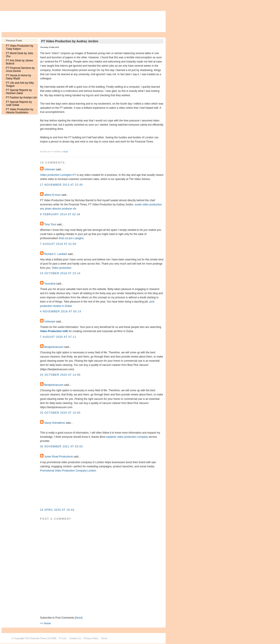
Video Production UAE (54, 331)
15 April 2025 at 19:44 (57, 510)
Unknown (50, 169)
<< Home (45, 623)
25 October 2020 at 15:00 (60, 413)
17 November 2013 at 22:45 (61, 185)
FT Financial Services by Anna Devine (20, 69)
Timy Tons (50, 224)
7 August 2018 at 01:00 (58, 244)
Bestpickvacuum (54, 347)
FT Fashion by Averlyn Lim (21, 98)
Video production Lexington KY (58, 175)
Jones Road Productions (59, 457)
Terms (104, 638)
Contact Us (75, 638)
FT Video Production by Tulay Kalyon (20, 47)
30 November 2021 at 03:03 (61, 447)
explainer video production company (127, 437)
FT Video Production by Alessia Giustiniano (20, 111)
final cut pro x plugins (72, 238)
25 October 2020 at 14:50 (60, 375)
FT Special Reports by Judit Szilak (19, 103)
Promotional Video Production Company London (68, 471)
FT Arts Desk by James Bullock (19, 62)
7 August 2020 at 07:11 (58, 337)
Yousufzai (50, 284)
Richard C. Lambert (56, 254)
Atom (79, 618)
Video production (61, 268)
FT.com (63, 638)
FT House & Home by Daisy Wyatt (18, 77)
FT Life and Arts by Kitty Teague (20, 84)
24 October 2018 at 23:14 (60, 273)
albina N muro (52, 195)
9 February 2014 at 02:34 (60, 214)
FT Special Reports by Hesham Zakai (19, 92)
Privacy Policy (91, 638)
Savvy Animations (55, 423)
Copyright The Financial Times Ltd (32, 638)
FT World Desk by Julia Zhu (19, 55)
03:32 (66, 152)
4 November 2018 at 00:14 (61, 311)
